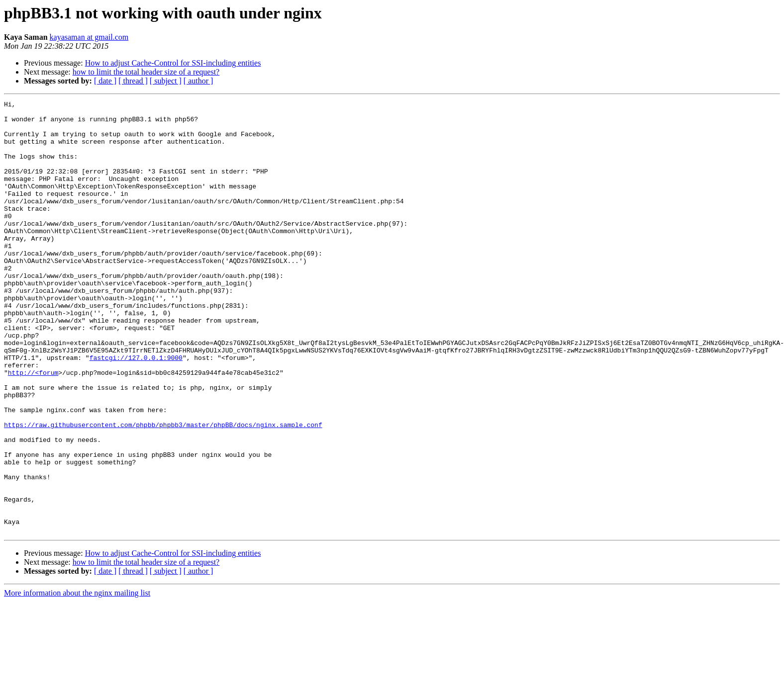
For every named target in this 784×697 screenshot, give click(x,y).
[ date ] (105, 81)
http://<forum (33, 428)
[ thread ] (133, 81)
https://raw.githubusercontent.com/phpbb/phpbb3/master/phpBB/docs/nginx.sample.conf (163, 490)
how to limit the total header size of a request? (146, 72)
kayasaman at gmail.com (89, 37)
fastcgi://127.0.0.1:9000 (136, 410)
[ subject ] (166, 81)
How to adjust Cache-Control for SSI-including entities (173, 63)
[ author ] (198, 81)
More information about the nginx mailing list (77, 679)
